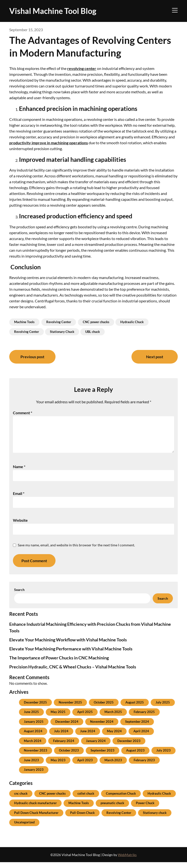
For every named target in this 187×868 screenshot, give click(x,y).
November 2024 (102, 727)
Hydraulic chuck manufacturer (35, 809)
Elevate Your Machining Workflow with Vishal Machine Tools (68, 646)
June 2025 (31, 718)
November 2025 (70, 708)
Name (19, 472)
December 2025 (35, 708)
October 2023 (69, 756)
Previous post (32, 357)
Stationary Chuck (62, 332)
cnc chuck (21, 799)
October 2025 (104, 708)
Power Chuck (145, 809)
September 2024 (137, 727)
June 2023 (31, 766)
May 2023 (58, 766)
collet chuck (86, 799)
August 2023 (135, 756)
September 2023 (103, 756)
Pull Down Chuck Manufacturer (36, 819)
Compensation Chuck (121, 799)
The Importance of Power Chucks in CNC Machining (59, 664)
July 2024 (61, 737)
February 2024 (64, 747)
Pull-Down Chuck (82, 819)
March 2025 (113, 718)
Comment (23, 413)
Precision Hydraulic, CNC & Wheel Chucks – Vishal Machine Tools (73, 673)
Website (20, 526)
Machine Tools (24, 322)
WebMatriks (127, 861)
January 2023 (34, 775)
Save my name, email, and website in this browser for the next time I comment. (76, 551)
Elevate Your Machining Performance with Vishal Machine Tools (71, 655)
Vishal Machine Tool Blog (53, 11)
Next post (155, 357)
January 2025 (34, 727)
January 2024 (96, 747)
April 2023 (85, 766)
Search (19, 595)
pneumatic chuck (112, 809)
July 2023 (164, 756)
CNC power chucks (96, 322)
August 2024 (33, 737)
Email (19, 499)
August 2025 (135, 708)
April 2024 (141, 737)
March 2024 (33, 747)
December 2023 (129, 747)
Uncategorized (24, 828)
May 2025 (58, 718)
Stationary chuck (155, 819)
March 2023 (113, 766)
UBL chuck (93, 332)
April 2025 (85, 718)
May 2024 (114, 737)
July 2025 (163, 708)
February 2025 (144, 718)
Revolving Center (59, 322)
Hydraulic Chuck (132, 322)
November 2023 (36, 756)
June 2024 (88, 737)
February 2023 (144, 766)
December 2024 (67, 727)
